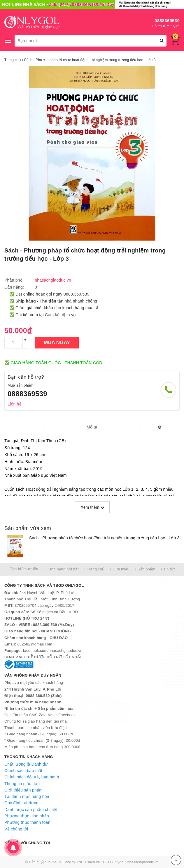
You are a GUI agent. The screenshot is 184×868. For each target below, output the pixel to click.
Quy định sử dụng (21, 803)
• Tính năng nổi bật (62, 569)
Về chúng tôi (16, 829)
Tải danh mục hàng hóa (27, 796)
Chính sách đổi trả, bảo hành (32, 777)
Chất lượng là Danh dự (26, 764)
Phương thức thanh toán (27, 822)
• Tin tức (168, 569)
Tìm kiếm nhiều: (25, 569)
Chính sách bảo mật (23, 771)
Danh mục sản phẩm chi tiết (31, 810)
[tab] (92, 427)
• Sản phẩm (145, 569)
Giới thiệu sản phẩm (23, 790)
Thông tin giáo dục (22, 784)
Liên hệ (15, 404)
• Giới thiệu (120, 569)
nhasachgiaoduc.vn (143, 862)
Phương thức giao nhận (27, 816)
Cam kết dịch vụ (60, 315)
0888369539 (167, 21)
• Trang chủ (94, 569)
